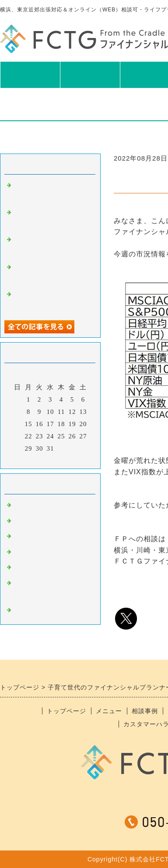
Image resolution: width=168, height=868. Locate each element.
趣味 (20, 537)
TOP (30, 74)
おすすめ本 (31, 568)
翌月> (68, 460)
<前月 (32, 460)
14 (18, 424)
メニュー (90, 74)
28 (18, 448)
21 (18, 436)
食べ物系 (27, 522)
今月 (50, 460)
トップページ (66, 711)
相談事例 (145, 711)
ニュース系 (31, 506)
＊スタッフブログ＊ (45, 611)
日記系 (24, 553)
